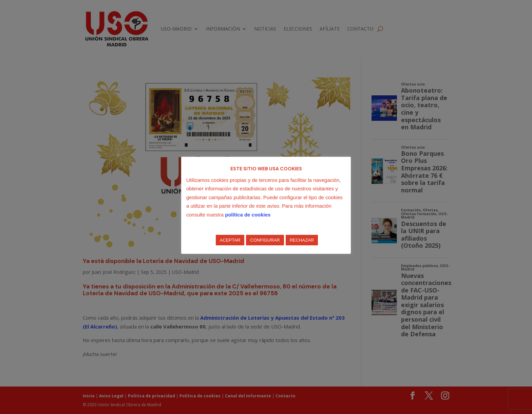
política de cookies (248, 215)
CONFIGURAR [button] (265, 240)
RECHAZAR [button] (302, 240)
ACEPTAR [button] (230, 240)
